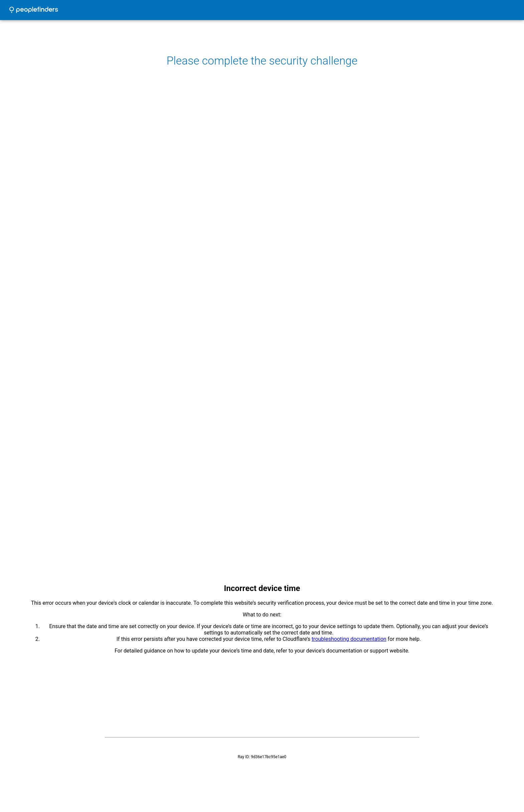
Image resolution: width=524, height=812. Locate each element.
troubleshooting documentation (349, 639)
